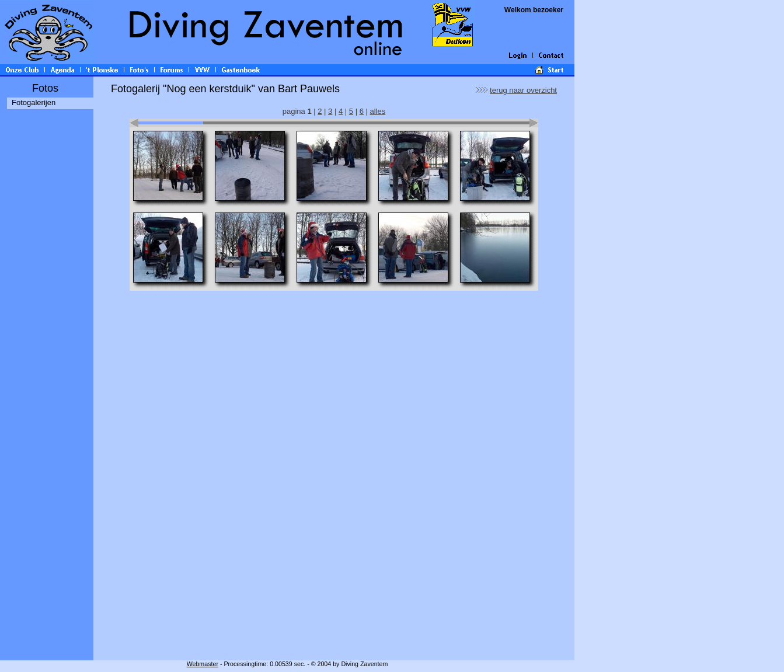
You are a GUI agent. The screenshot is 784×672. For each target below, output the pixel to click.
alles (377, 111)
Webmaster (203, 664)
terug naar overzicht (523, 90)
